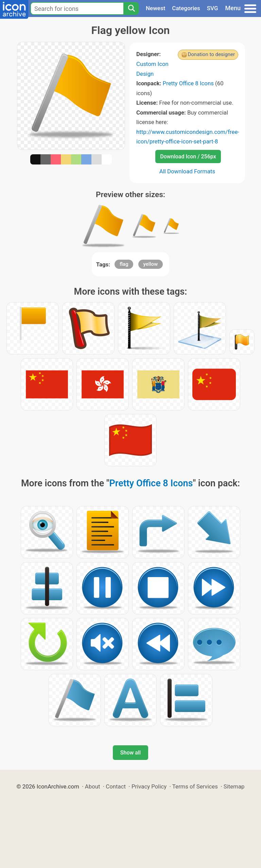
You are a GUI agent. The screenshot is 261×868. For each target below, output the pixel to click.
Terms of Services (195, 786)
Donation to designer (211, 54)
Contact (116, 786)
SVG (213, 8)
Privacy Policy (149, 786)
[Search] (131, 8)
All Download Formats (187, 171)
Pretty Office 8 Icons (188, 83)
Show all (130, 753)
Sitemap (234, 786)
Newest (155, 8)
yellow (151, 264)
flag (124, 264)
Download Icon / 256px (188, 157)
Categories (186, 8)
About (93, 786)
